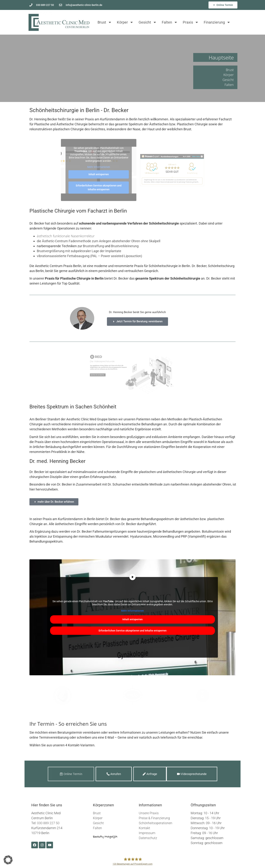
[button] (8, 860)
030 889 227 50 (48, 823)
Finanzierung (217, 22)
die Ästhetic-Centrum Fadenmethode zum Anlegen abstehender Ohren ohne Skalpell (99, 241)
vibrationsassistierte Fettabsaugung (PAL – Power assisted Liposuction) (89, 256)
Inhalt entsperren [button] (99, 174)
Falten (170, 22)
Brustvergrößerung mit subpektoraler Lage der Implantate (79, 251)
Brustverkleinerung (125, 246)
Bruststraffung (94, 246)
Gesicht (148, 22)
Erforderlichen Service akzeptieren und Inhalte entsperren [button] (99, 187)
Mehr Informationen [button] (99, 167)
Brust (105, 22)
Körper (125, 22)
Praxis (191, 22)
